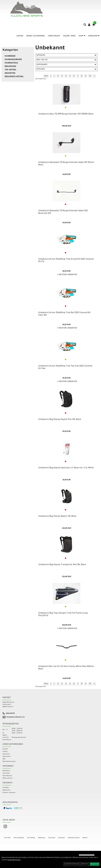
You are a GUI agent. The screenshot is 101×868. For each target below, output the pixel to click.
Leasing (20, 36)
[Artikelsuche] (85, 25)
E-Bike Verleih (54, 36)
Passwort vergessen (9, 793)
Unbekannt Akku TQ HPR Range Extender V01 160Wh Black (66, 114)
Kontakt (5, 749)
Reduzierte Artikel (14, 77)
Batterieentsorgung (9, 761)
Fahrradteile (11, 63)
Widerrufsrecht (8, 778)
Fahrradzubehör (13, 60)
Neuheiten (10, 73)
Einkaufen (94, 36)
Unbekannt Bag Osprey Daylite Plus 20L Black (60, 420)
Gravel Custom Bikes (36, 36)
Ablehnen (85, 864)
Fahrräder (10, 56)
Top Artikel (10, 70)
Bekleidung (10, 67)
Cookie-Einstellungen (72, 864)
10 (90, 76)
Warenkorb (6, 771)
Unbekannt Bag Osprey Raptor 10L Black (57, 516)
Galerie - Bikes (69, 36)
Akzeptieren (95, 864)
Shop (82, 36)
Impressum (6, 754)
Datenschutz (7, 757)
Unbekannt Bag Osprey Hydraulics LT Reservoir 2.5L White (66, 468)
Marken (85, 838)
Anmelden (6, 788)
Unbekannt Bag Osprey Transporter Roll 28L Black (62, 565)
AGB (4, 759)
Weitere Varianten (68, 275)
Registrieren (6, 790)
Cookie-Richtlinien (14, 860)
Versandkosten (7, 776)
